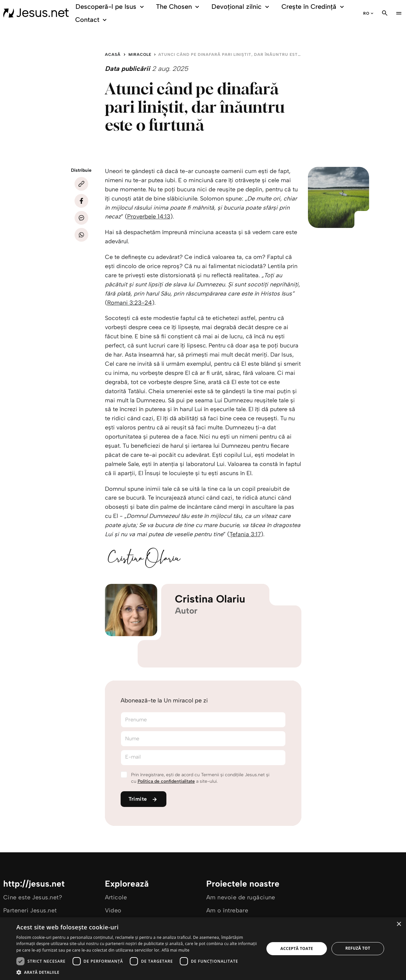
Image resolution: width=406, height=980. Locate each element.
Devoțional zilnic (241, 7)
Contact (92, 20)
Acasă (113, 55)
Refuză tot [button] (358, 948)
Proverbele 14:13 (149, 217)
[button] (137, 972)
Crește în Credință (314, 7)
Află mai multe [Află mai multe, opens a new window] (175, 950)
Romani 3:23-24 (130, 303)
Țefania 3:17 (245, 534)
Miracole (140, 55)
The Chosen (179, 7)
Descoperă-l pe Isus (111, 7)
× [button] (399, 924)
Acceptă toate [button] (297, 948)
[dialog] (203, 949)
